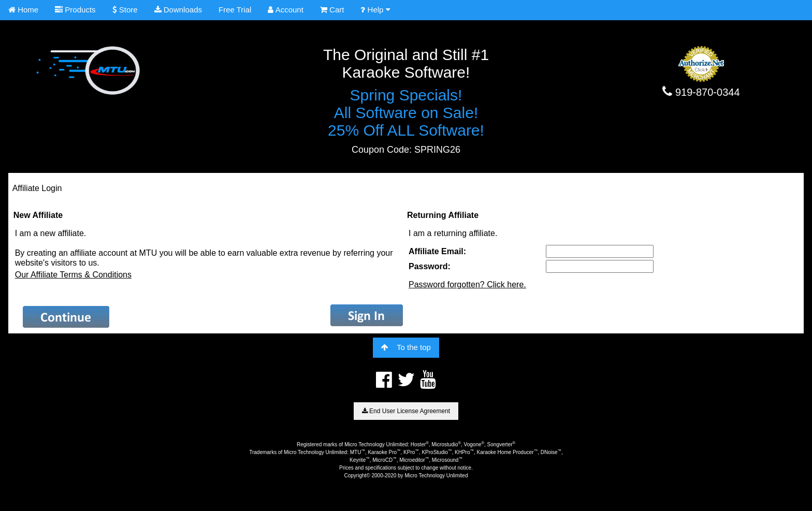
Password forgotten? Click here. (467, 284)
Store (125, 10)
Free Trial (235, 10)
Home (23, 10)
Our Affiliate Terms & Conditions (73, 275)
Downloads (178, 10)
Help (375, 10)
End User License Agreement (406, 411)
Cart (332, 10)
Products (75, 10)
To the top (406, 347)
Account (286, 10)
